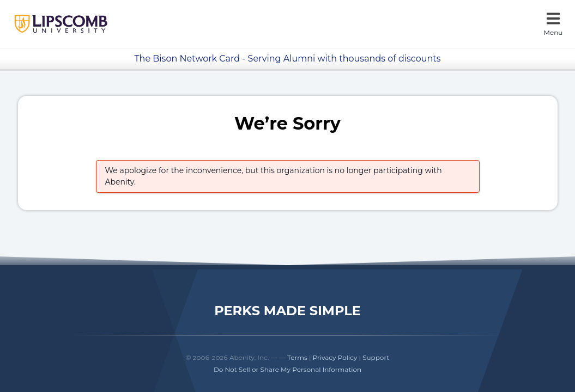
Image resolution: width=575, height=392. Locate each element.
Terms (297, 357)
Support (376, 357)
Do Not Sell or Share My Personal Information (287, 369)
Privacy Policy (335, 357)
